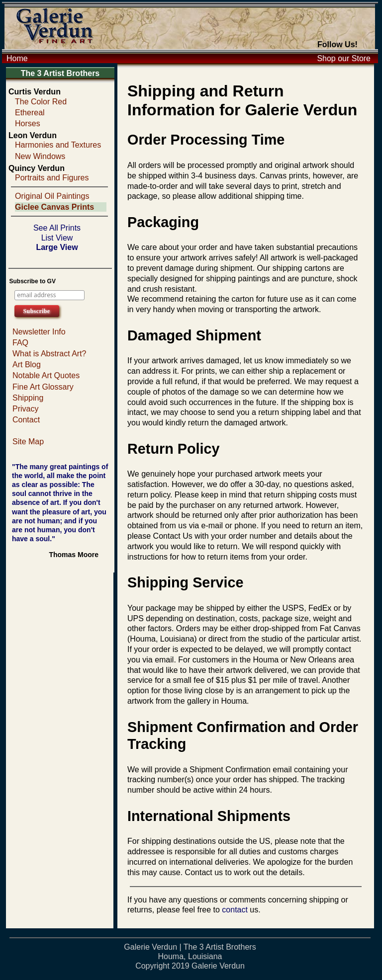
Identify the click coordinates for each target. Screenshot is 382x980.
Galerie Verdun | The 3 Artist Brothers (190, 947)
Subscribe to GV (33, 281)
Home (17, 58)
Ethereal (30, 113)
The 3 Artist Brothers (60, 73)
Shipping (28, 398)
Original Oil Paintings (52, 196)
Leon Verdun (33, 135)
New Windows (40, 156)
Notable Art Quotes (46, 375)
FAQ (20, 343)
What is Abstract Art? (49, 354)
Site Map (28, 442)
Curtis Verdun (35, 92)
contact (235, 910)
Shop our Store (344, 58)
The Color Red (41, 102)
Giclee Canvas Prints (54, 207)
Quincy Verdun (37, 168)
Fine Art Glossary (43, 387)
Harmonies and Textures (58, 145)
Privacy (25, 409)
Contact (26, 420)
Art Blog (27, 365)
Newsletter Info (39, 332)
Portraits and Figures (52, 178)
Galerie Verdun (218, 966)
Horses (28, 123)
